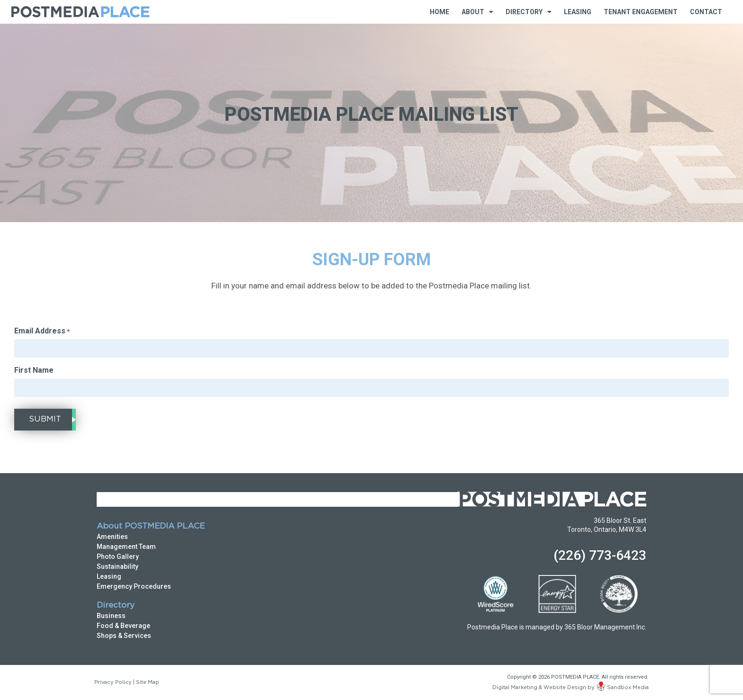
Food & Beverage (123, 626)
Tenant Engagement (641, 12)
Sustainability (118, 566)
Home (439, 12)
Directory (529, 12)
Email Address (42, 331)
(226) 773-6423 (600, 555)
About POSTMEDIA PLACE (151, 526)
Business (111, 616)
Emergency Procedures (134, 586)
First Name (34, 370)
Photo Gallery (118, 556)
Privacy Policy (113, 682)
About (477, 12)
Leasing (578, 12)
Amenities (112, 537)
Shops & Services (124, 636)
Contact (706, 12)
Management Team (126, 547)
